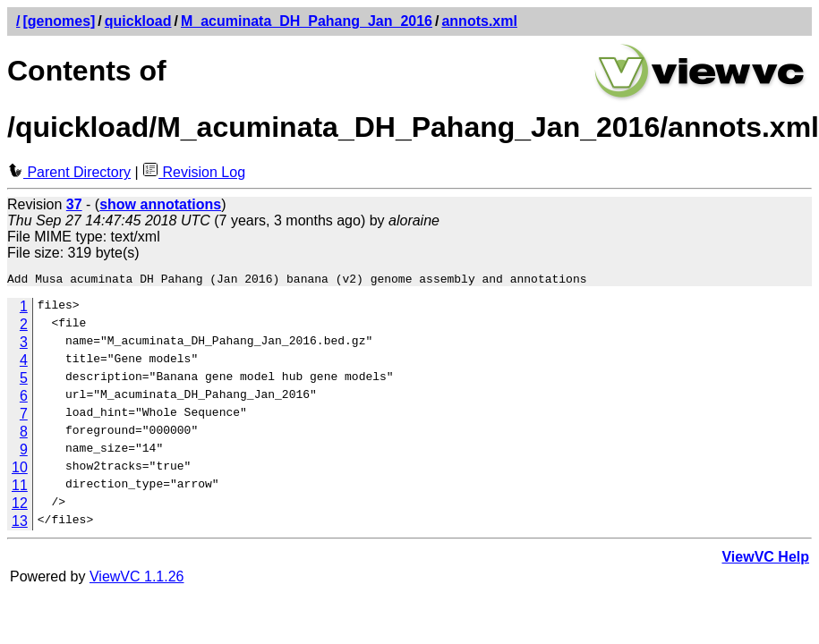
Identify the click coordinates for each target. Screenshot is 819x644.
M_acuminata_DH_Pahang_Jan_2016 (307, 21)
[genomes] (59, 21)
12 (20, 506)
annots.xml (479, 21)
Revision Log (194, 172)
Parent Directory (69, 172)
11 (20, 488)
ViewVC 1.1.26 (137, 579)
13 (20, 524)
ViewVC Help (765, 559)
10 (20, 470)
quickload (138, 21)
